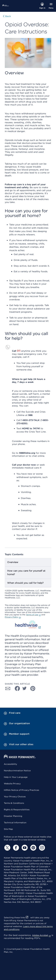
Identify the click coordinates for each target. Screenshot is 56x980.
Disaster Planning (13, 816)
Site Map (8, 829)
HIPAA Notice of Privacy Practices (22, 790)
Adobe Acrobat (41, 935)
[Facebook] (16, 848)
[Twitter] (7, 848)
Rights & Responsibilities (17, 810)
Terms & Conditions (14, 803)
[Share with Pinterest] (33, 688)
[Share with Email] (8, 688)
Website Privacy (12, 784)
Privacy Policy (13, 617)
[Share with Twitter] (24, 688)
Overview (13, 562)
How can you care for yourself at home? (26, 573)
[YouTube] (24, 848)
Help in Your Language (16, 777)
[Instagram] (42, 848)
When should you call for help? (25, 583)
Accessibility (10, 764)
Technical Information (15, 823)
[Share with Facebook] (16, 688)
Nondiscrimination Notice (17, 771)
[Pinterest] (33, 848)
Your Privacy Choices (15, 797)
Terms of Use (33, 615)
